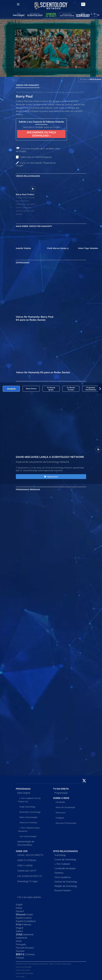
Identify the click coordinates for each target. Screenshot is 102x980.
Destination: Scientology (30, 812)
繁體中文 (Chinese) (25, 954)
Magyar (20, 928)
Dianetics (59, 873)
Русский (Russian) (25, 948)
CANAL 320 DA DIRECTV (30, 855)
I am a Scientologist (28, 836)
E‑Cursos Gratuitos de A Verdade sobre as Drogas (38, 150)
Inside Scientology (27, 807)
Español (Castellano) (26, 921)
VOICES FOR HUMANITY (27, 85)
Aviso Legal (20, 976)
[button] (100, 389)
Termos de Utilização (24, 967)
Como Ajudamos (63, 877)
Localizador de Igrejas (65, 868)
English (19, 904)
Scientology (60, 855)
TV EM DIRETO (61, 789)
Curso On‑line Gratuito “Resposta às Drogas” (36, 164)
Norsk (19, 941)
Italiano (19, 931)
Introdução (60, 802)
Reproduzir (51, 477)
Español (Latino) (24, 918)
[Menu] (18, 4)
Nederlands (22, 938)
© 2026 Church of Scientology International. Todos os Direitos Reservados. (44, 964)
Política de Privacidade (24, 973)
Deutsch (20, 911)
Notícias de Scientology (66, 882)
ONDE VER (22, 851)
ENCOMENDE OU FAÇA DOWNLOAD (41, 134)
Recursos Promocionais (66, 823)
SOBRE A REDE (61, 798)
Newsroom (61, 813)
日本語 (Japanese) (25, 934)
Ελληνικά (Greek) (24, 914)
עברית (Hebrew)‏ (24, 924)
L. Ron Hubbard (62, 864)
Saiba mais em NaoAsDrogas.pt (36, 157)
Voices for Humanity (28, 822)
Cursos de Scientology (65, 859)
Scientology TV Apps (27, 881)
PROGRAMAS (23, 789)
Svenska (20, 951)
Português (21, 944)
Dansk (19, 908)
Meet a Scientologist (28, 817)
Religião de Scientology (66, 886)
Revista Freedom (63, 890)
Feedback (60, 818)
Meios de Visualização (65, 807)
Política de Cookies (23, 970)
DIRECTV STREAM (27, 860)
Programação (61, 793)
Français (20, 958)
